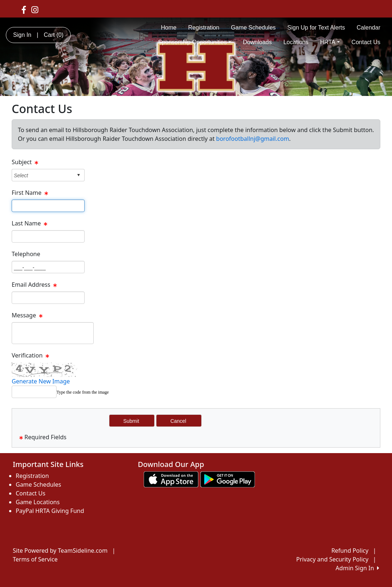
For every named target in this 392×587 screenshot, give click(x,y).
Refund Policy (350, 551)
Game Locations (38, 502)
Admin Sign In (357, 568)
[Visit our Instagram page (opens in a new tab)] (35, 9)
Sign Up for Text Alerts (316, 28)
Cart (54, 35)
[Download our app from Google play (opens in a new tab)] (228, 479)
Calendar (368, 28)
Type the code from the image (83, 392)
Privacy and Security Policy (332, 559)
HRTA (330, 42)
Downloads (257, 42)
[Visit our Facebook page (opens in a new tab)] (24, 9)
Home (169, 28)
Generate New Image (41, 381)
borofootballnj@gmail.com (253, 139)
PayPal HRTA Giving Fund (50, 511)
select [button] (78, 175)
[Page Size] (48, 206)
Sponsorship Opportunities (195, 42)
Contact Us (366, 42)
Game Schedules (253, 28)
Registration (204, 28)
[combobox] (42, 175)
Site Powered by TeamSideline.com (60, 551)
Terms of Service (35, 559)
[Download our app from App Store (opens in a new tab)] (171, 479)
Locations (296, 42)
